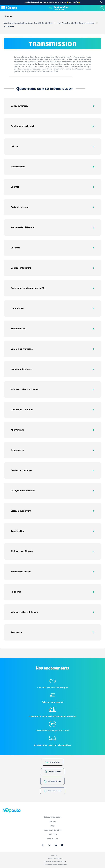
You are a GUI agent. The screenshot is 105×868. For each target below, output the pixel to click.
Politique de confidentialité (54, 861)
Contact (53, 821)
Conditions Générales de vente (55, 865)
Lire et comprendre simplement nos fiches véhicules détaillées (28, 23)
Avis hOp (53, 834)
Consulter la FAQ (53, 781)
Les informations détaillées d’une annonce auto (76, 23)
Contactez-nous (59, 9)
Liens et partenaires (53, 830)
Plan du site (53, 839)
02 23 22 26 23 (61, 7)
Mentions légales (54, 858)
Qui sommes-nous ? (53, 817)
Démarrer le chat (53, 791)
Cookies (54, 855)
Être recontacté (53, 772)
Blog (53, 826)
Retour (8, 16)
